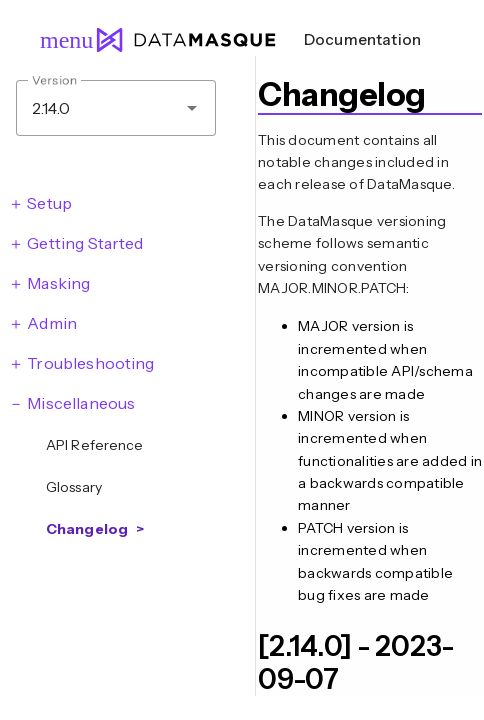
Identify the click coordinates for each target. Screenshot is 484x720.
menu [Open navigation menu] (58, 40)
